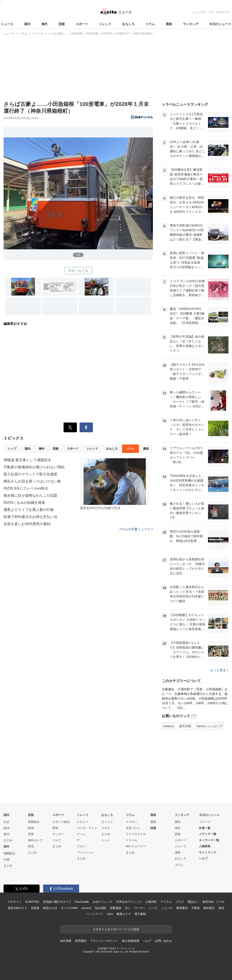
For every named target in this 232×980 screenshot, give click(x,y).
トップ (12, 449)
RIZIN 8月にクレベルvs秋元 (26, 488)
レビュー (83, 822)
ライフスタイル (136, 834)
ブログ (180, 902)
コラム (150, 24)
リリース (205, 822)
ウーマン (140, 908)
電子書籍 (140, 914)
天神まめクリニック (129, 902)
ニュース (7, 24)
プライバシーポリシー (104, 941)
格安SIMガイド (17, 908)
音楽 (31, 834)
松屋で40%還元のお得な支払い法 (30, 517)
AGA (110, 914)
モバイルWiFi (69, 908)
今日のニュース (220, 24)
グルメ (81, 846)
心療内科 (151, 902)
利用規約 (81, 941)
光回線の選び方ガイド (57, 902)
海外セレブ (35, 840)
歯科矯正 (209, 908)
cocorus (86, 908)
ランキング (191, 24)
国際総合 (9, 853)
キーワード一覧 (209, 840)
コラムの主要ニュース (136, 529)
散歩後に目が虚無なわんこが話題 (30, 495)
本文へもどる (78, 271)
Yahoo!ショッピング (209, 726)
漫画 (169, 24)
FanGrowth (82, 902)
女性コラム (133, 828)
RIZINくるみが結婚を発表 (24, 503)
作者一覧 (205, 828)
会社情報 (66, 941)
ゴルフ (57, 840)
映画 (31, 828)
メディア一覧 (208, 834)
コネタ (106, 828)
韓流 (31, 846)
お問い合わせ (163, 941)
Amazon (169, 726)
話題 (153, 828)
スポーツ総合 (61, 822)
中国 (6, 860)
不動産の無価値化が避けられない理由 (34, 467)
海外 (44, 24)
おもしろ (128, 24)
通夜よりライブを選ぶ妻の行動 (29, 510)
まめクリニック (102, 902)
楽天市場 (185, 726)
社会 (6, 822)
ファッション (86, 852)
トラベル (132, 840)
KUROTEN (32, 902)
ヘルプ (203, 858)
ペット (106, 840)
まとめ (8, 840)
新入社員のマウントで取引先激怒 (30, 474)
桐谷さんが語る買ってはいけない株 (32, 481)
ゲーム (81, 834)
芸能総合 (34, 822)
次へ (78, 188)
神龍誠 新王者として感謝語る (27, 460)
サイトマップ (208, 852)
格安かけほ (50, 908)
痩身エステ (124, 914)
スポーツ (82, 24)
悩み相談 (101, 908)
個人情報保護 (131, 941)
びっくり (107, 822)
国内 (27, 24)
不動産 (196, 908)
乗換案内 (182, 908)
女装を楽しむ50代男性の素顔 (27, 524)
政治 (6, 834)
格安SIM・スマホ (214, 902)
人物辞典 (205, 846)
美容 (221, 908)
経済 (6, 828)
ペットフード (95, 914)
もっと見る (219, 670)
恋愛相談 (115, 908)
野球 (55, 828)
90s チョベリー (136, 846)
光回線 (35, 908)
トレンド (105, 24)
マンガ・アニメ (87, 828)
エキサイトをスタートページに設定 (116, 929)
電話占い (193, 902)
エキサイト (223, 12)
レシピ (153, 908)
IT (78, 840)
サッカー (58, 834)
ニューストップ (203, 12)
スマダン (132, 822)
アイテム (166, 902)
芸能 (62, 24)
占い (128, 908)
